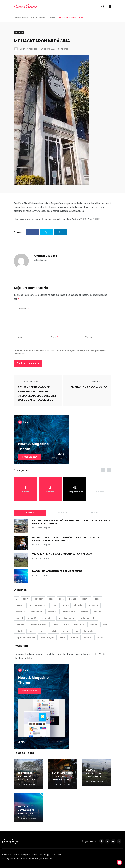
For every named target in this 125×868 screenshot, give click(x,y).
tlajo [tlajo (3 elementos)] (77, 631)
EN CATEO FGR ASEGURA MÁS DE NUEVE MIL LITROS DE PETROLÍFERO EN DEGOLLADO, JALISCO (71, 522)
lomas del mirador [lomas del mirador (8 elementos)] (39, 625)
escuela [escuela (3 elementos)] (98, 612)
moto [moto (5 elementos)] (66, 625)
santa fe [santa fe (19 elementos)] (53, 631)
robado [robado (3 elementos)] (19, 631)
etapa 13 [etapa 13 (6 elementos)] (32, 618)
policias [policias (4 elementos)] (93, 625)
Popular (62, 513)
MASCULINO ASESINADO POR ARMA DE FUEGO (57, 571)
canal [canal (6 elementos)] (97, 599)
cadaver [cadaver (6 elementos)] (85, 599)
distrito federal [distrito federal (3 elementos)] (68, 612)
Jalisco (19, 32)
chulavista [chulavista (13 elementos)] (79, 605)
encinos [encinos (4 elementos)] (85, 612)
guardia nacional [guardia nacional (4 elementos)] (66, 618)
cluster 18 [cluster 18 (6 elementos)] (94, 605)
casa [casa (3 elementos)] (54, 605)
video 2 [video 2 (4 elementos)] (88, 638)
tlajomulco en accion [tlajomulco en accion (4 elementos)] (26, 638)
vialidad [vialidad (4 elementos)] (75, 638)
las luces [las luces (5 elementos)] (20, 625)
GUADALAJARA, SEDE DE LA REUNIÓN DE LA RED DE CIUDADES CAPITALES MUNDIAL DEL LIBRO (66, 539)
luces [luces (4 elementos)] (56, 625)
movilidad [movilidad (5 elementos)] (79, 625)
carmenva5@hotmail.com (26, 855)
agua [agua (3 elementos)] (51, 599)
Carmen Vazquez (46, 256)
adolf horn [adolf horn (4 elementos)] (38, 599)
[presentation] (103, 470)
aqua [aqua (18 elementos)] (61, 599)
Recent (30, 513)
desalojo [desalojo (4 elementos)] (52, 612)
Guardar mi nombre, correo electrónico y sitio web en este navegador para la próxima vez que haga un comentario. (60, 352)
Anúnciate (7, 855)
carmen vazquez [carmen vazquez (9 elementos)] (38, 605)
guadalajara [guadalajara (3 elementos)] (47, 618)
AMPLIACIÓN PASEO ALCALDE (89, 387)
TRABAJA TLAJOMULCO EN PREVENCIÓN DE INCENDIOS (62, 554)
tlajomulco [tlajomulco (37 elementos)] (89, 631)
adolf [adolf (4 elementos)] (25, 599)
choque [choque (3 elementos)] (65, 605)
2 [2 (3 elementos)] (17, 599)
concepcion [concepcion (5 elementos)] (36, 612)
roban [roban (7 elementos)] (31, 631)
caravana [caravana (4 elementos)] (20, 605)
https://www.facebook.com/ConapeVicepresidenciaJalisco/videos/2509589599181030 (57, 219)
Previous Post (28, 382)
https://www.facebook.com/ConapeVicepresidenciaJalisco (55, 211)
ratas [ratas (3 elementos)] (105, 625)
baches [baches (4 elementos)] (73, 599)
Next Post (99, 382)
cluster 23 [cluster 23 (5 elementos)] (21, 612)
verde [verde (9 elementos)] (63, 638)
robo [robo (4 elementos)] (42, 631)
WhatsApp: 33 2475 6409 (51, 855)
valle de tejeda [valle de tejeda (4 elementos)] (48, 638)
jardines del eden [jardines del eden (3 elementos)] (88, 618)
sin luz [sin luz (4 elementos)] (66, 631)
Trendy (95, 513)
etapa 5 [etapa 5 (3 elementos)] (19, 618)
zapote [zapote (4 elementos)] (100, 638)
